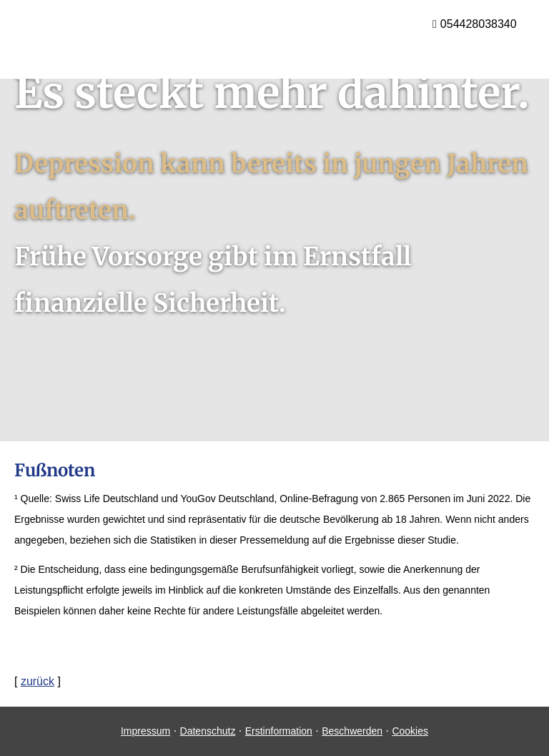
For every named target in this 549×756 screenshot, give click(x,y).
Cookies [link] (410, 731)
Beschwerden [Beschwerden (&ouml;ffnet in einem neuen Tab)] (352, 731)
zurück (38, 681)
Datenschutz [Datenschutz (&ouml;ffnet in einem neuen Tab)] (208, 731)
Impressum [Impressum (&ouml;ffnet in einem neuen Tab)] (145, 731)
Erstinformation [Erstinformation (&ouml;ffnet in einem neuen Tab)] (279, 731)
